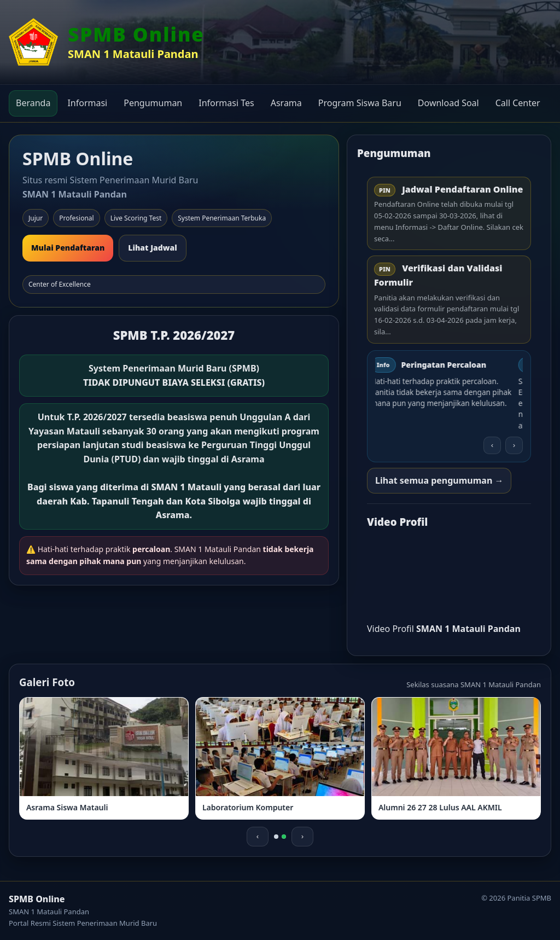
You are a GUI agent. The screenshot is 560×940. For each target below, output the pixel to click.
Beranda (33, 103)
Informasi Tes (226, 103)
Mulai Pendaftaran (68, 248)
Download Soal (448, 103)
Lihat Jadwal (153, 248)
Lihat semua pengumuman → (439, 480)
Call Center (518, 103)
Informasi (87, 103)
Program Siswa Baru (360, 103)
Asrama (286, 103)
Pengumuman (153, 103)
